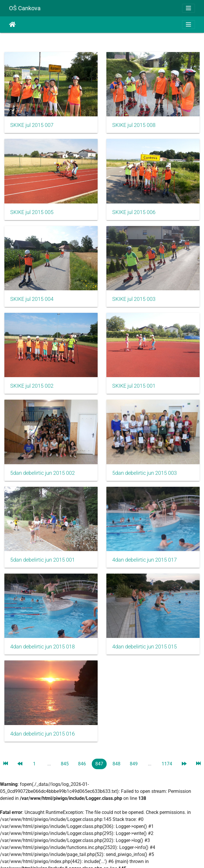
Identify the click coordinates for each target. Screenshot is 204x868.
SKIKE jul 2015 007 (32, 125)
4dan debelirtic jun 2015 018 (43, 647)
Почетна (12, 25)
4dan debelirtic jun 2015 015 (145, 647)
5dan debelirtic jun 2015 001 (43, 560)
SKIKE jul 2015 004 (32, 299)
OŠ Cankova (25, 8)
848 (116, 764)
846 (82, 764)
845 (65, 764)
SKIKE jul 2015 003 (134, 299)
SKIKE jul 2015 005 (32, 212)
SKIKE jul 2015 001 (134, 386)
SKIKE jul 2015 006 (134, 212)
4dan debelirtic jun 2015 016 (43, 734)
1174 (167, 764)
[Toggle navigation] (189, 8)
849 (134, 764)
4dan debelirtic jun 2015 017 (145, 560)
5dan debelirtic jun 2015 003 (145, 473)
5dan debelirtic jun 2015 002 (43, 473)
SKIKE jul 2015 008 (134, 125)
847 (99, 764)
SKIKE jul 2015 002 (32, 386)
